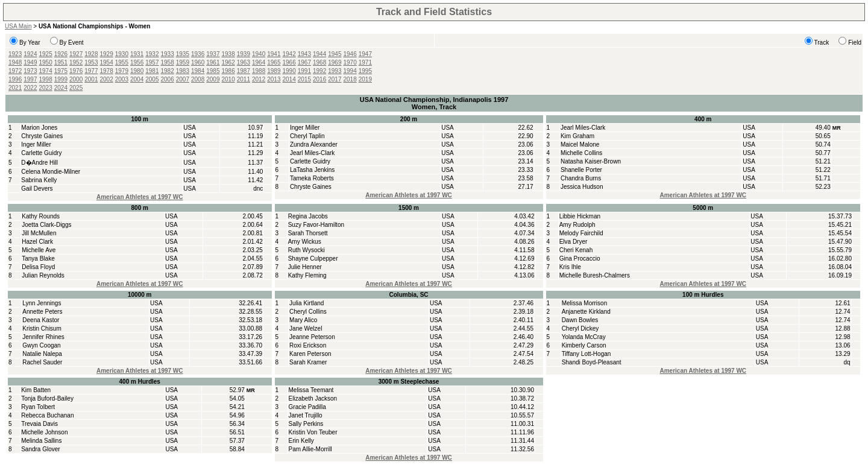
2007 (183, 79)
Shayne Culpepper (313, 259)
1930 (122, 54)
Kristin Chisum (42, 328)
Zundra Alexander (314, 144)
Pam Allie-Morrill (310, 449)
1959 (183, 62)
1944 (319, 54)
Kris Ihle (570, 267)
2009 (213, 79)
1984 (198, 71)
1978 (107, 71)
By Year (30, 43)
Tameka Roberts (312, 178)
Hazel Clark (37, 242)
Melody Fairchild (581, 233)
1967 (304, 62)
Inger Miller (36, 144)
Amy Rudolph (577, 225)
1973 (30, 71)
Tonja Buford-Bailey (47, 398)
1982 (168, 71)
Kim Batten (36, 390)
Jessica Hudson (582, 187)
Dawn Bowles (580, 320)
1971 (365, 62)
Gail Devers (37, 189)
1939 (244, 54)
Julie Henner (305, 267)
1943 (304, 54)
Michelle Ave (39, 250)
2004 (137, 79)
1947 (365, 54)
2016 (319, 79)
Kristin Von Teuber (313, 432)
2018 (350, 79)
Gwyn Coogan (41, 345)
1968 (319, 62)
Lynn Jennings (42, 303)
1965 (274, 62)
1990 (289, 71)
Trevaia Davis (39, 424)
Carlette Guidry (41, 153)
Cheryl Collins (308, 312)
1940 (259, 54)
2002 (107, 79)
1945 (335, 54)
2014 (289, 79)
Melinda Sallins (41, 441)
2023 (46, 88)
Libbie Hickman (580, 216)
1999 (61, 79)
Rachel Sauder (42, 362)
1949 (30, 62)
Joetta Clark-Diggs (46, 225)
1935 (183, 54)
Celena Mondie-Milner (51, 172)
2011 (244, 79)
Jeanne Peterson (312, 337)
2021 (15, 88)
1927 (76, 54)
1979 (122, 71)
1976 (76, 71)
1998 (46, 79)
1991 (304, 71)
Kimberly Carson (584, 345)
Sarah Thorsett (308, 233)
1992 (319, 71)
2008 (198, 79)
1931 (137, 54)
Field (855, 43)
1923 (15, 54)
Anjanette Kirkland (586, 312)
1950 (46, 62)
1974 (46, 71)
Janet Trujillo (306, 415)
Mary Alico (303, 320)
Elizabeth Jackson (313, 398)
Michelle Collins (581, 153)
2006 (168, 79)
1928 (91, 54)
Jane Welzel (306, 328)
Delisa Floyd (38, 267)
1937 (213, 54)
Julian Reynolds (43, 275)
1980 (137, 71)
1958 (168, 62)
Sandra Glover (40, 449)
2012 (259, 79)
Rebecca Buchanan (47, 415)
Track (822, 43)
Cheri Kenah (576, 250)
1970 (350, 62)
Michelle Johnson (44, 432)
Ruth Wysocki (307, 250)
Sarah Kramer (308, 362)
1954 (107, 62)
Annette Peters (42, 312)
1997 (30, 79)
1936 (198, 54)
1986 (228, 71)
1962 (228, 62)
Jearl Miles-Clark (312, 153)
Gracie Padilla (307, 407)
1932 (152, 54)
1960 (198, 62)
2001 (91, 79)
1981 (152, 71)
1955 (122, 62)
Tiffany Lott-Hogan (587, 354)
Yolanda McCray (584, 337)
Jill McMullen (39, 233)
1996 (15, 79)
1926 (61, 54)
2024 (61, 88)
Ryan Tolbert (38, 407)
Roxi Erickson (308, 345)
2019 (365, 79)
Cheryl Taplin (307, 136)
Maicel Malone (580, 144)
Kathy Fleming (307, 275)
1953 (91, 62)
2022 (30, 88)
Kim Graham (577, 136)
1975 (61, 71)
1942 (289, 54)
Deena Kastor (41, 320)
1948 (15, 62)
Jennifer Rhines (43, 337)
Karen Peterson (310, 354)
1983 (183, 71)
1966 (289, 62)
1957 (152, 62)
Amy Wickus (305, 242)
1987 (244, 71)
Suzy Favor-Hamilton (316, 225)
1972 (15, 71)
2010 (228, 79)
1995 (365, 71)
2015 (304, 79)
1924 (30, 54)
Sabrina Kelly (39, 180)
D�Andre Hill (39, 163)
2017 (335, 79)
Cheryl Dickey (580, 328)
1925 (46, 54)
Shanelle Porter (581, 170)
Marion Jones (39, 128)
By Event (72, 43)
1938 (228, 54)
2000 (76, 79)
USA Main (18, 26)
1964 (259, 62)
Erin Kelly (301, 441)
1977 (91, 71)
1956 (137, 62)
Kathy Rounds (41, 216)
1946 (350, 54)
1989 (274, 71)
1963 (244, 62)
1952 (76, 62)
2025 (76, 88)
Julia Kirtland (307, 303)
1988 (259, 71)
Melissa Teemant (311, 390)
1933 (168, 54)
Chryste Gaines (42, 136)
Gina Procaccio (580, 259)
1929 (107, 54)
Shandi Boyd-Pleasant (592, 362)
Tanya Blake (38, 259)
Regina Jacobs (308, 216)
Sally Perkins (306, 424)
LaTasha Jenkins (313, 170)
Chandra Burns (581, 178)
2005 (152, 79)
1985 (213, 71)
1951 (61, 62)
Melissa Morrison (585, 303)
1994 (350, 71)
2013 (274, 79)
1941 (274, 54)
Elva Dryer (574, 242)
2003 (122, 79)
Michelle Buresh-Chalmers (595, 275)
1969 (335, 62)
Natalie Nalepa (42, 354)
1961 (213, 62)
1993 (335, 71)
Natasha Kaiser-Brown (591, 161)
